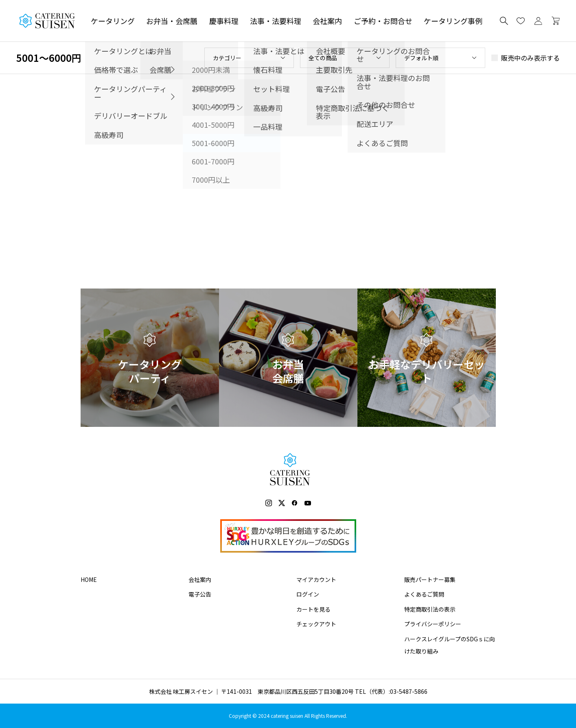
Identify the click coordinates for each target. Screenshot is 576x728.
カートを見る (313, 609)
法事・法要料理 (276, 21)
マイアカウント (316, 579)
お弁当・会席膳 (172, 21)
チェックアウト (316, 624)
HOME (89, 579)
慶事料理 (224, 21)
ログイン (308, 594)
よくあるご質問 (424, 594)
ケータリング (113, 21)
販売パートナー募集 (430, 579)
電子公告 (200, 594)
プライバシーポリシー (433, 624)
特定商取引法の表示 (430, 609)
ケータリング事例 (453, 21)
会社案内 (327, 21)
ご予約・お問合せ (383, 21)
